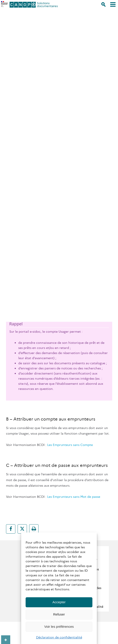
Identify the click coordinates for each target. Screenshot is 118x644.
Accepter (59, 602)
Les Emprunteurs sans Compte (70, 445)
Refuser (59, 614)
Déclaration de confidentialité (59, 637)
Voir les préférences (59, 627)
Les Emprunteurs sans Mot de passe (74, 497)
